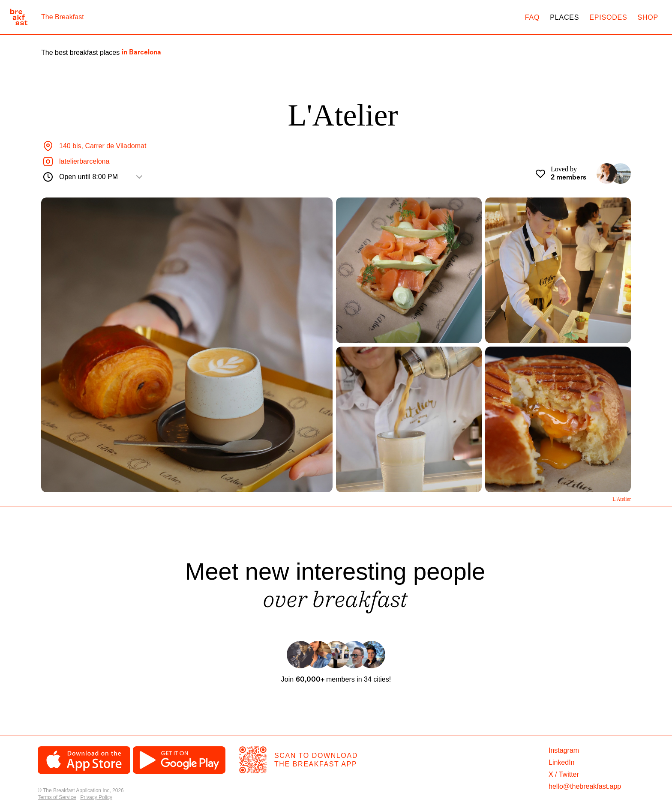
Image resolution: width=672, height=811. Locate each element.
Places (564, 17)
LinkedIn (562, 762)
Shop (648, 17)
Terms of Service (57, 797)
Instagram (564, 750)
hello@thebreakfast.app (585, 786)
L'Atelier (622, 499)
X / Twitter (564, 774)
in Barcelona (141, 53)
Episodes (608, 17)
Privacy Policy (96, 797)
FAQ (532, 17)
